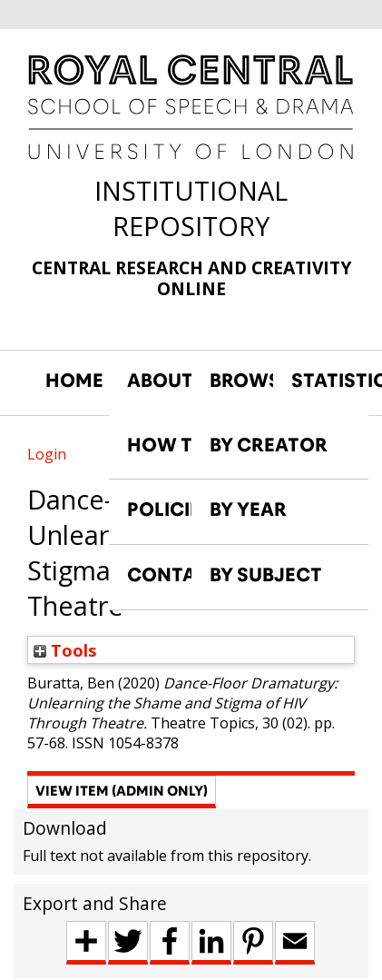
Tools (65, 650)
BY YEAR (248, 510)
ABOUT (159, 381)
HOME (74, 381)
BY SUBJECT (266, 575)
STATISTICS (323, 381)
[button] (122, 792)
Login (47, 454)
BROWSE (241, 381)
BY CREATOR (269, 445)
